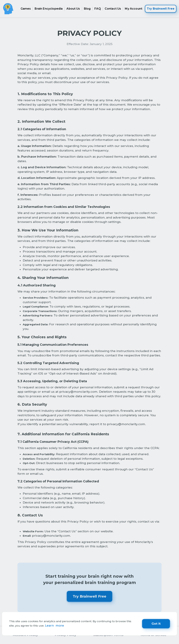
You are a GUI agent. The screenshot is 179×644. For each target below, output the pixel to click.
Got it (156, 624)
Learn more (54, 626)
